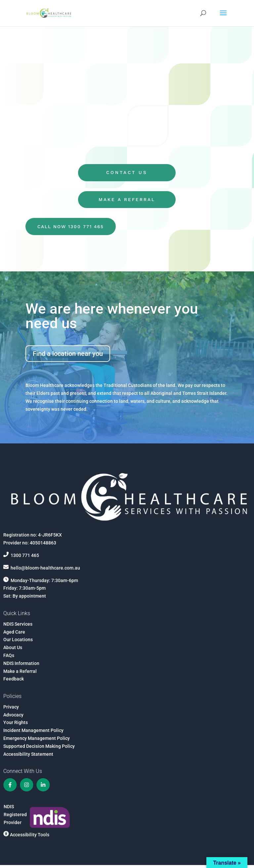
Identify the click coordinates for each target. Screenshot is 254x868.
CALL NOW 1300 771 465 (73, 229)
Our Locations (18, 642)
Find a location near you (68, 357)
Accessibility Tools (30, 837)
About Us (13, 650)
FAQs (9, 658)
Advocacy (13, 717)
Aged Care (14, 635)
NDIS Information (21, 666)
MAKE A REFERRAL (127, 201)
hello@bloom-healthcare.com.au (45, 571)
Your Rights (16, 725)
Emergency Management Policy (37, 741)
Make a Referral (20, 674)
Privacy (11, 710)
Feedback (14, 682)
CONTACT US (127, 173)
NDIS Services (18, 627)
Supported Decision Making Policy (39, 749)
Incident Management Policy (33, 733)
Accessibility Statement (28, 757)
